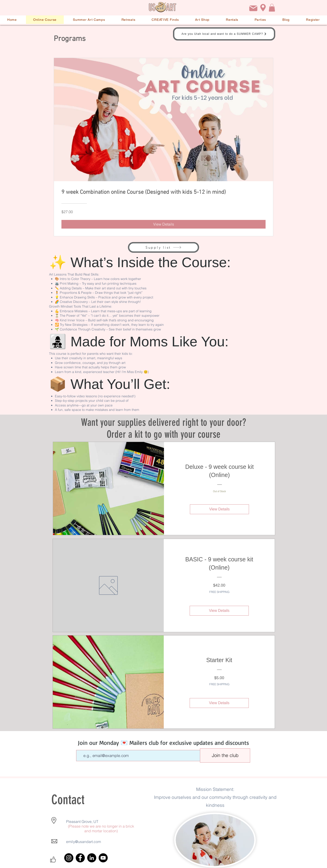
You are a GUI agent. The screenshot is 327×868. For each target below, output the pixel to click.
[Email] (253, 8)
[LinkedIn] (92, 858)
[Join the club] (225, 755)
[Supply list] (163, 247)
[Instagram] (69, 858)
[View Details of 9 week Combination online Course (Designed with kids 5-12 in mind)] (163, 224)
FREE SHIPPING (219, 592)
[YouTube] (103, 858)
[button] (272, 8)
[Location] (263, 8)
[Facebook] (80, 858)
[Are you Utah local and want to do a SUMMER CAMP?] (224, 34)
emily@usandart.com (84, 842)
